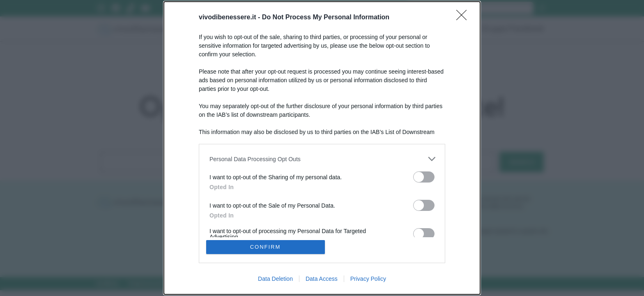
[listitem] (322, 159)
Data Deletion (275, 279)
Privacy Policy (368, 279)
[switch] (424, 177)
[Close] (464, 18)
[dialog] (322, 148)
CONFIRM (266, 247)
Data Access (322, 279)
